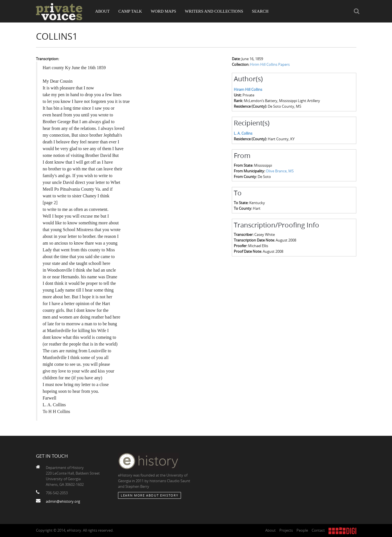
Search (260, 11)
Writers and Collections (214, 11)
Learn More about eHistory (149, 495)
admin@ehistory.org (63, 501)
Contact (318, 530)
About (103, 11)
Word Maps (163, 11)
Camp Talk (130, 11)
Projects (286, 530)
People (302, 530)
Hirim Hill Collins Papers (270, 64)
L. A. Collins (243, 133)
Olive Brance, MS (280, 171)
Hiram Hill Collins (248, 89)
